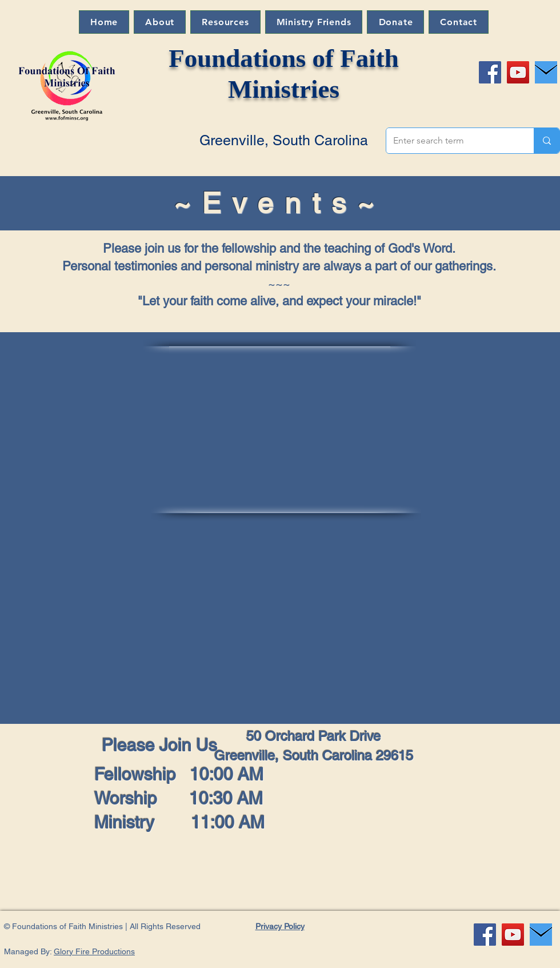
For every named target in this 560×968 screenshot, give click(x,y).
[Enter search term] (451, 141)
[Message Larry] (546, 72)
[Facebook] (490, 72)
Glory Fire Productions (94, 951)
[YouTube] (518, 72)
